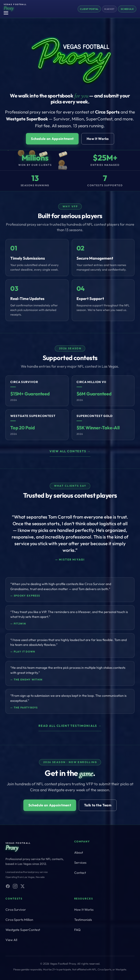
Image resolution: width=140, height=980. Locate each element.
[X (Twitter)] (22, 886)
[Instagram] (15, 886)
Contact (80, 873)
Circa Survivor (16, 910)
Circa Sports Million (19, 920)
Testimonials (83, 920)
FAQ (77, 930)
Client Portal (89, 9)
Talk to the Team (98, 805)
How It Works (98, 139)
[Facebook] (8, 886)
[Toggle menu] (7, 13)
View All (11, 940)
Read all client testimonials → (70, 726)
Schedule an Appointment (52, 139)
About (79, 852)
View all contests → (70, 451)
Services (80, 863)
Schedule (127, 9)
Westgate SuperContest (23, 930)
